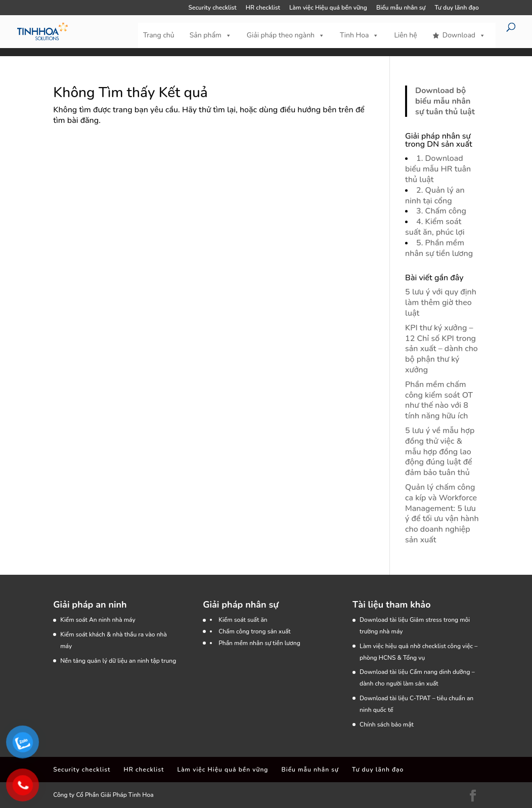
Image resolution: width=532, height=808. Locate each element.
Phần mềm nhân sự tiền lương (259, 643)
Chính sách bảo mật (387, 725)
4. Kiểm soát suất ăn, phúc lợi (435, 227)
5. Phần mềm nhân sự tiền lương (439, 248)
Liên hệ (405, 35)
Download (464, 35)
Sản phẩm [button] (211, 35)
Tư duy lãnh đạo (457, 8)
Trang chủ (159, 35)
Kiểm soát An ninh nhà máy (98, 620)
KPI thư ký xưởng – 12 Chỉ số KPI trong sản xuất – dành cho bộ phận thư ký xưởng (441, 349)
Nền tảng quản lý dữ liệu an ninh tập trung (118, 661)
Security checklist (213, 8)
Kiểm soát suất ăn (243, 620)
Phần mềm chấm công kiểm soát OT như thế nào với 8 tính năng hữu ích (439, 400)
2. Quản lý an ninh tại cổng (435, 196)
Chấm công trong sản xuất (255, 631)
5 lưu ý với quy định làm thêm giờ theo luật (441, 303)
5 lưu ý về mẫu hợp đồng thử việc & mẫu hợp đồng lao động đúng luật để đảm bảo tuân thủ (440, 452)
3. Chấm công (441, 211)
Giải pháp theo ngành (286, 35)
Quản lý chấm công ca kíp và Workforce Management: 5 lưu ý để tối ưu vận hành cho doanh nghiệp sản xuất (442, 514)
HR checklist (263, 8)
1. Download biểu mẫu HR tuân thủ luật (438, 169)
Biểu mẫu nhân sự (401, 8)
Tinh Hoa (359, 35)
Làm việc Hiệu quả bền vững (328, 8)
